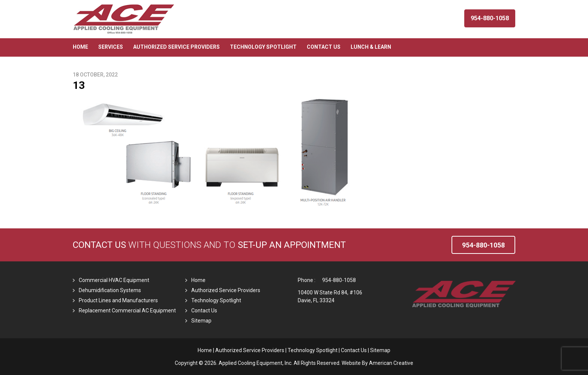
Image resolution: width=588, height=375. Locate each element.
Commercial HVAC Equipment (114, 280)
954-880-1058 (339, 280)
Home (198, 280)
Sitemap (201, 321)
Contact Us (99, 245)
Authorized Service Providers (226, 290)
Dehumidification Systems (110, 290)
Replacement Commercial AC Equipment (127, 310)
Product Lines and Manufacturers (118, 300)
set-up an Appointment (292, 245)
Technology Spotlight (216, 300)
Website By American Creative (377, 363)
